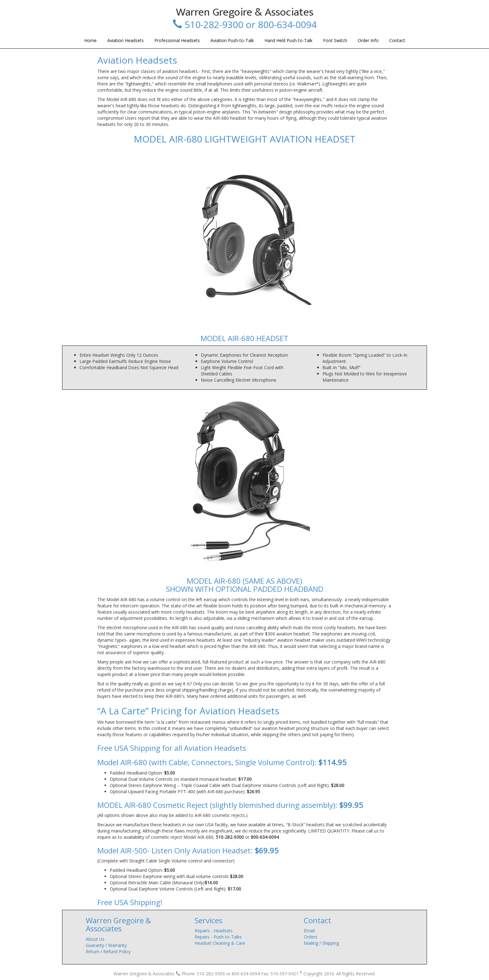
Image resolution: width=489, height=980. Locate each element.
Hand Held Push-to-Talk (288, 40)
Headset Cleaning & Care (220, 943)
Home (90, 40)
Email (309, 931)
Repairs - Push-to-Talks (218, 937)
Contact (397, 40)
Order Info (368, 40)
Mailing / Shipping (321, 943)
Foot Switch (335, 40)
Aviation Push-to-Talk (232, 40)
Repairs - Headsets (214, 931)
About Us (95, 939)
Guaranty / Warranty (106, 945)
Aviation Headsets (126, 40)
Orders (311, 937)
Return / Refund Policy (108, 951)
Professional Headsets (177, 40)
